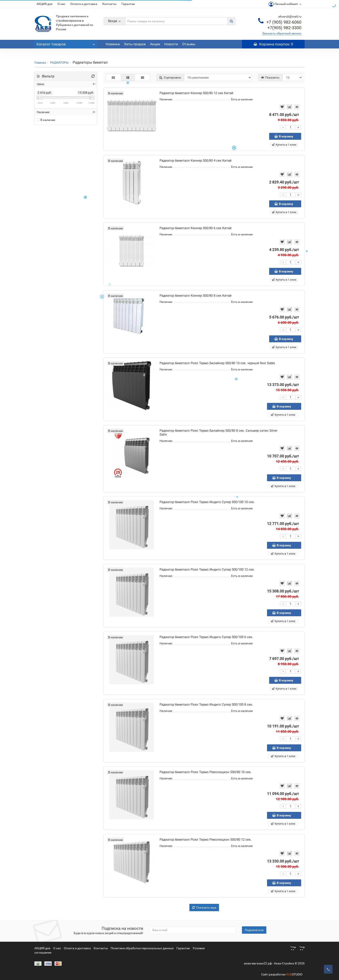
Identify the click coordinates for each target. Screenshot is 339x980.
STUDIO (294, 974)
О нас (61, 4)
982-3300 (284, 28)
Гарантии (128, 4)
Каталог (66, 43)
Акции (155, 44)
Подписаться (254, 930)
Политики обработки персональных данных (142, 948)
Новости (171, 44)
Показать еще (204, 908)
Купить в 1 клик (284, 145)
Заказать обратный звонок (282, 33)
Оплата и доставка (84, 4)
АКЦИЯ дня (45, 4)
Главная (40, 63)
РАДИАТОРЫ (59, 63)
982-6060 (284, 22)
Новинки (113, 44)
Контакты (109, 4)
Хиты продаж (135, 44)
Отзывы (189, 44)
